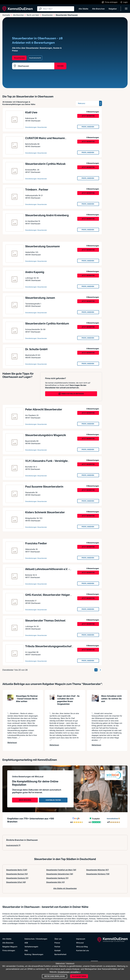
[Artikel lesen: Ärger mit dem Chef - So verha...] (52, 702)
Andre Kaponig (35, 272)
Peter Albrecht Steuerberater (44, 409)
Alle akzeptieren (79, 976)
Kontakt (58, 950)
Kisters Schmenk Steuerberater (45, 512)
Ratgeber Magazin (10, 947)
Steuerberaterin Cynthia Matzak (45, 164)
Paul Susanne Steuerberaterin (44, 487)
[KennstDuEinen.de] (18, 9)
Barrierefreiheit (60, 954)
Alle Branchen (98, 9)
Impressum (81, 939)
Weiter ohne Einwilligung (55, 976)
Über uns (58, 939)
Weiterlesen (12, 742)
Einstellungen (42, 939)
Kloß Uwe (31, 112)
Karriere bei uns (83, 950)
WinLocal (80, 943)
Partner (57, 947)
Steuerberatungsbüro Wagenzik (46, 435)
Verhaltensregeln (31, 947)
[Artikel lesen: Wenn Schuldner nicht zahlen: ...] (95, 702)
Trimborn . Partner (37, 190)
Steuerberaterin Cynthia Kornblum (47, 323)
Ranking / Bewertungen (34, 954)
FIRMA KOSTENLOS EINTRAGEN (71, 394)
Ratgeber (113, 9)
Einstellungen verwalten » (69, 972)
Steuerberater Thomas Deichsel (45, 620)
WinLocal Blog (82, 947)
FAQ (26, 950)
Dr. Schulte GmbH (36, 349)
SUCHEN (60, 66)
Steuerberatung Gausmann (42, 246)
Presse (57, 943)
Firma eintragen (9, 950)
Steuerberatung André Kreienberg (47, 215)
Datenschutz (30, 939)
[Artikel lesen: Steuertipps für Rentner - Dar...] (10, 702)
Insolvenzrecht (13, 845)
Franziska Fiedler (36, 543)
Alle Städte (83, 9)
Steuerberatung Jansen (40, 298)
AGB (26, 943)
